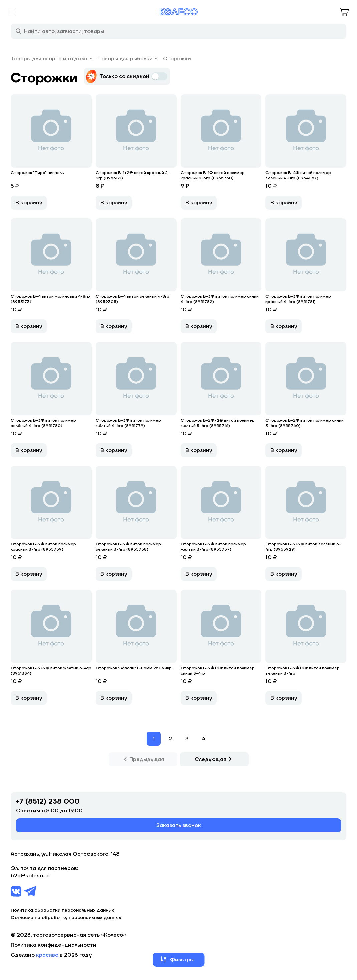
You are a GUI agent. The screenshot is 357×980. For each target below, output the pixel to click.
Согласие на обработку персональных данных (66, 918)
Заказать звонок (179, 825)
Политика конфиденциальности (53, 945)
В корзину (29, 203)
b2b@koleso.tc (30, 876)
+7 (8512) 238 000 (48, 802)
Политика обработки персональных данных (62, 910)
